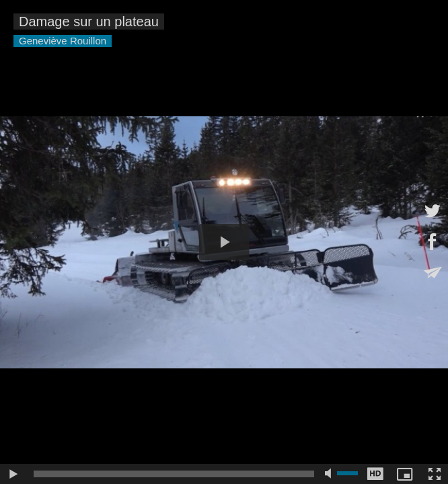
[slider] (174, 474)
